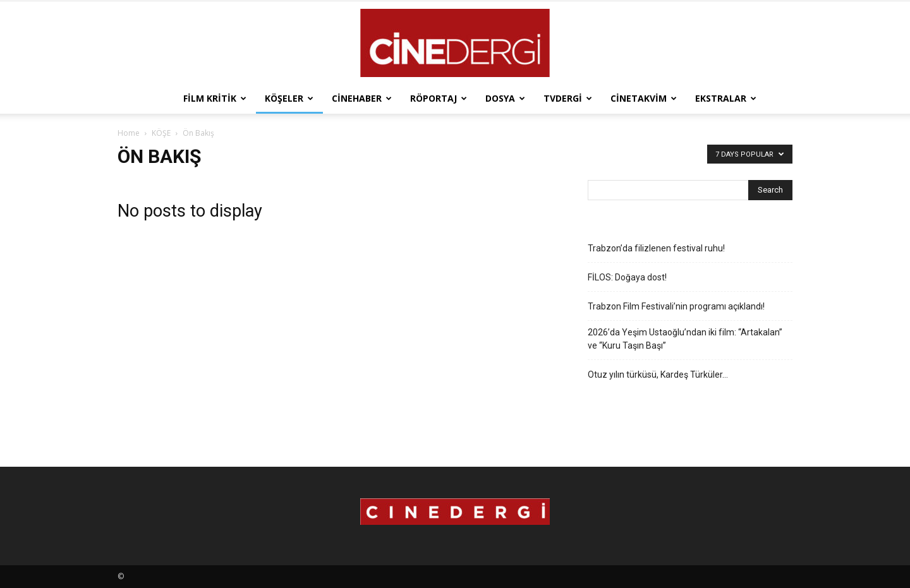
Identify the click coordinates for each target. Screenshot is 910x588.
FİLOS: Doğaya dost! (627, 277)
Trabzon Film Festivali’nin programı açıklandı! (676, 306)
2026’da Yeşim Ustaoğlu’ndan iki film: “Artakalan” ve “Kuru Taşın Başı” (685, 339)
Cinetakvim (644, 98)
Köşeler (289, 98)
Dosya (505, 98)
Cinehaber (362, 98)
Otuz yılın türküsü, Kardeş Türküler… (658, 375)
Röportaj (439, 98)
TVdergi (568, 98)
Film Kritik (215, 98)
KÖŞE (161, 133)
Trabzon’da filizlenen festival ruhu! (656, 248)
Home (129, 133)
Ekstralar (726, 98)
